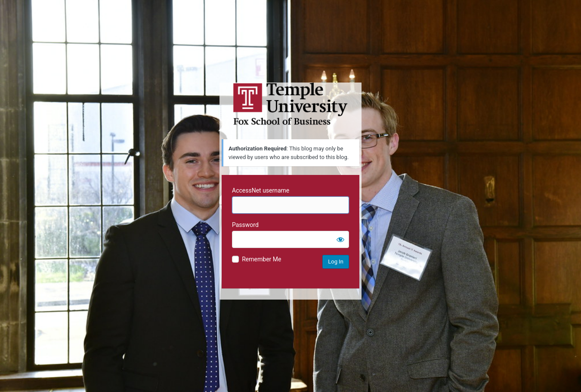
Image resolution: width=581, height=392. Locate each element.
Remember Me (261, 259)
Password (245, 225)
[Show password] (340, 239)
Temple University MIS (290, 104)
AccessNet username (261, 190)
